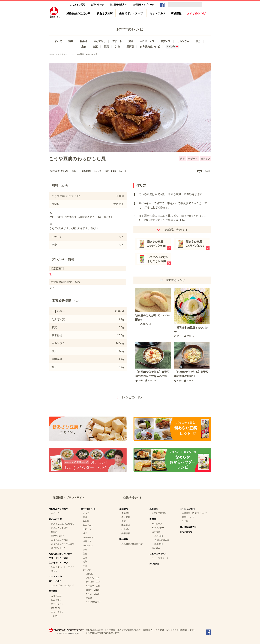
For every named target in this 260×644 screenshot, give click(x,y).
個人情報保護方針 (118, 5)
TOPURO (56, 608)
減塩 (131, 41)
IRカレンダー (158, 528)
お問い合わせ (97, 5)
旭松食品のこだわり (78, 13)
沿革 (124, 521)
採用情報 (126, 533)
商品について (188, 517)
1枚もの (89, 574)
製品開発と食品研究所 (132, 544)
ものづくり (56, 513)
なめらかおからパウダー (61, 554)
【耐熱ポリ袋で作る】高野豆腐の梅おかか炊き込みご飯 (153, 362)
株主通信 (159, 544)
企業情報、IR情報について (195, 513)
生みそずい (56, 600)
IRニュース (157, 524)
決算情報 (156, 532)
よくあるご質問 (77, 5)
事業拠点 (126, 525)
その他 (54, 616)
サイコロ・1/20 (93, 582)
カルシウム (183, 41)
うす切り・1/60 (93, 586)
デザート (117, 41)
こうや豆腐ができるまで (63, 544)
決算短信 (159, 536)
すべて (58, 41)
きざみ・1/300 (92, 594)
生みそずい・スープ (131, 13)
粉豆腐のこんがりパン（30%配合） (153, 307)
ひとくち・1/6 (92, 578)
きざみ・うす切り (59, 528)
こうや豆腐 (56, 596)
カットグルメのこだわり (63, 585)
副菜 (106, 47)
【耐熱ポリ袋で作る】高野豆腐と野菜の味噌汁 (192, 362)
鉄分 (198, 41)
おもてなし (100, 41)
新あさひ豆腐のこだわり (63, 524)
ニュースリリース (160, 558)
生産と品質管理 (159, 513)
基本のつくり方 (58, 548)
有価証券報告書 (162, 540)
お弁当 (83, 41)
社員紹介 (126, 529)
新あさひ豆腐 (105, 13)
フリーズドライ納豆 (58, 558)
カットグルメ (157, 13)
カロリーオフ (147, 41)
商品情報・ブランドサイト (69, 498)
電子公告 (156, 548)
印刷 (207, 171)
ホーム (52, 54)
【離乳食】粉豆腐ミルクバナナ (192, 313)
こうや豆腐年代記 (59, 540)
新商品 (130, 47)
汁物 (118, 47)
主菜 (95, 47)
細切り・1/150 (92, 590)
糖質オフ (166, 41)
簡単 (71, 41)
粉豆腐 (54, 532)
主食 (84, 47)
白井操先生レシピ (150, 47)
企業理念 (126, 513)
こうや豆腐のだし (94, 602)
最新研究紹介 (57, 536)
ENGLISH (154, 564)
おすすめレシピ (196, 13)
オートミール (55, 576)
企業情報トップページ (143, 5)
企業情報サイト (133, 498)
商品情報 (176, 13)
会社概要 (126, 517)
